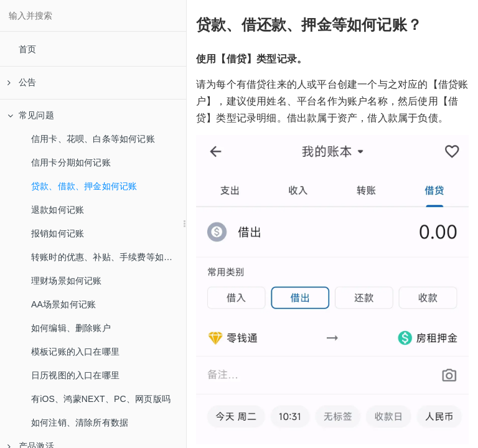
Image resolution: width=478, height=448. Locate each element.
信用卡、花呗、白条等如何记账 (93, 139)
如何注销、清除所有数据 (80, 422)
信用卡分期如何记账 (71, 162)
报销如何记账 (58, 233)
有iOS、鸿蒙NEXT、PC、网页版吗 (101, 399)
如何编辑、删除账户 (71, 328)
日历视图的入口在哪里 (75, 375)
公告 (22, 82)
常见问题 (31, 115)
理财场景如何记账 (67, 281)
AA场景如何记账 (63, 304)
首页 (27, 49)
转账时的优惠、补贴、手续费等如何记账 (109, 257)
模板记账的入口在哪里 (75, 352)
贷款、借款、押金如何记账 (84, 186)
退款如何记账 (58, 210)
